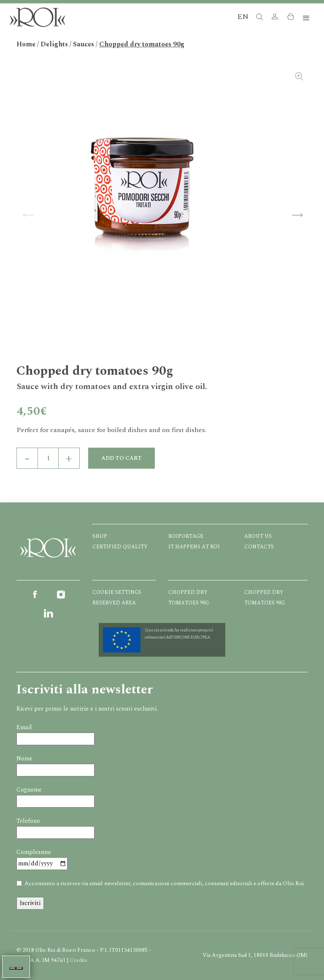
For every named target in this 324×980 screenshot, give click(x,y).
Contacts (259, 547)
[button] (275, 18)
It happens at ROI (194, 547)
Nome (24, 758)
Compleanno (34, 852)
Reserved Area (114, 603)
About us (258, 536)
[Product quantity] (48, 458)
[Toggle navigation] (306, 18)
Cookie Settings (117, 592)
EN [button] (243, 17)
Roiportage (186, 536)
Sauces (84, 44)
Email (24, 727)
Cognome (29, 790)
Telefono (28, 821)
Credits (78, 960)
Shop (100, 536)
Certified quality (120, 547)
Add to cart (121, 458)
